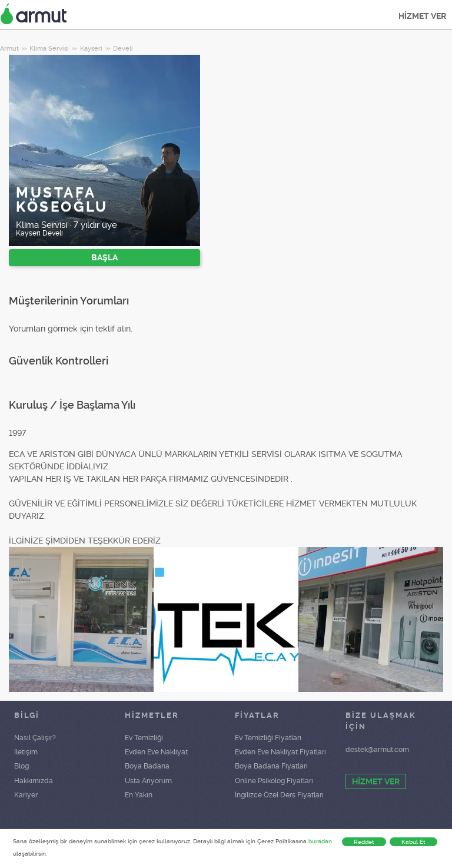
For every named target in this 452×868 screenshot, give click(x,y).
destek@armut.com (377, 750)
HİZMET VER (422, 16)
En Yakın (139, 795)
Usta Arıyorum (148, 781)
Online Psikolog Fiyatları (274, 781)
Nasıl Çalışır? (35, 738)
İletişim (26, 752)
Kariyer (26, 795)
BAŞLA (104, 257)
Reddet (364, 842)
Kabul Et (413, 842)
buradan (320, 841)
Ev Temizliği (144, 738)
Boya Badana (147, 766)
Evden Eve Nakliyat (156, 752)
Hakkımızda (34, 781)
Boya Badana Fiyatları (271, 766)
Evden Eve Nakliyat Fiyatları (280, 752)
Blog (21, 766)
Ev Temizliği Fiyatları (268, 738)
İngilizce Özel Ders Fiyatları (279, 795)
